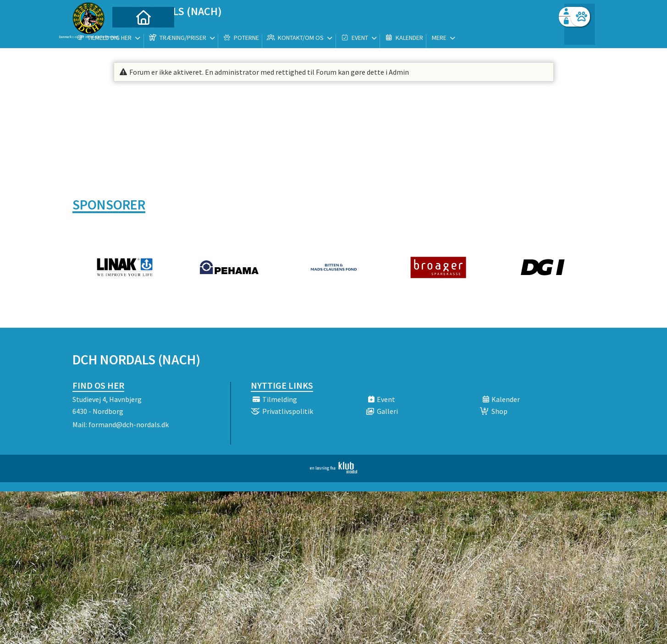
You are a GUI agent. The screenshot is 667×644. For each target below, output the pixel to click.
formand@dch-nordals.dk (129, 424)
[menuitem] (130, 31)
